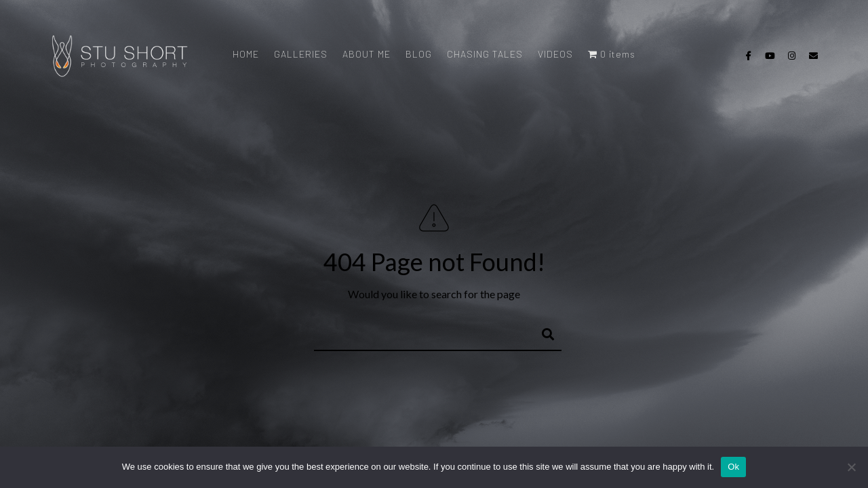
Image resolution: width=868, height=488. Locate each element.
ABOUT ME (367, 54)
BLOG (419, 54)
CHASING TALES (485, 54)
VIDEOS (555, 54)
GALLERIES (301, 54)
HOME (246, 54)
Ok (733, 467)
